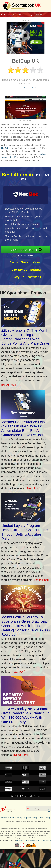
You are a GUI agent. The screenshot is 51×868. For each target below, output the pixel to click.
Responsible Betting (30, 818)
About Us (4, 818)
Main (12, 15)
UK (4, 15)
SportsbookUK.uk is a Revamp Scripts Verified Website (34, 840)
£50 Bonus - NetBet (29, 255)
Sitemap (47, 818)
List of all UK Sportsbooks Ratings (25, 796)
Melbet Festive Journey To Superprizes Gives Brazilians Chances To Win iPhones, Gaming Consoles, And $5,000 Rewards (25, 626)
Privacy (20, 818)
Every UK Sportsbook (26, 280)
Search (41, 818)
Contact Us (12, 818)
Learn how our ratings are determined (25, 88)
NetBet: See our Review (26, 265)
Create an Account (27, 250)
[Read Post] (9, 385)
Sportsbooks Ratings (25, 15)
